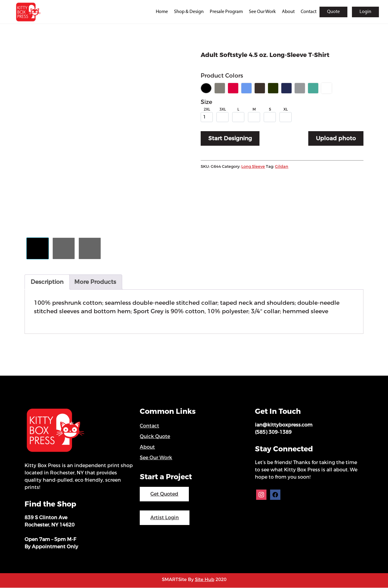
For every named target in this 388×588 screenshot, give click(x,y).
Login (365, 12)
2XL (207, 110)
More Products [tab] (95, 282)
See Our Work (262, 12)
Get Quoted (164, 495)
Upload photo (336, 139)
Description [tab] (47, 282)
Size (206, 103)
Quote (333, 12)
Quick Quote (155, 437)
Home (162, 12)
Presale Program (226, 12)
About (288, 12)
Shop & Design (189, 12)
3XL (223, 110)
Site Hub (205, 580)
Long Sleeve (253, 167)
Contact (309, 12)
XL (286, 110)
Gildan (282, 167)
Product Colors (222, 76)
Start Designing (230, 139)
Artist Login (165, 518)
